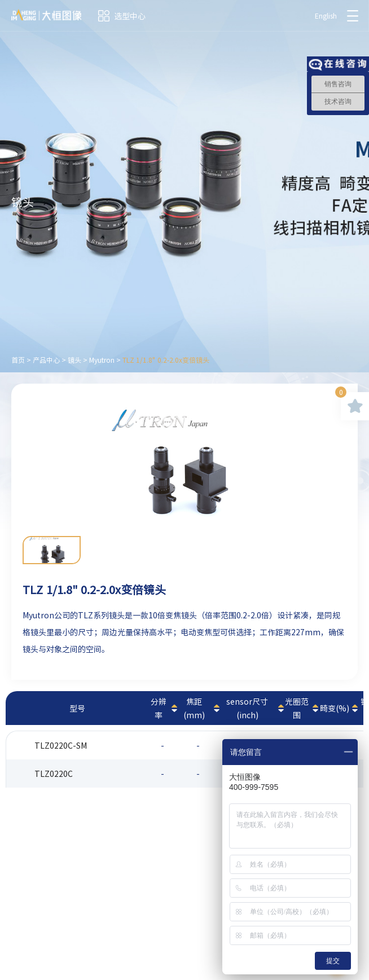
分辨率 (159, 708)
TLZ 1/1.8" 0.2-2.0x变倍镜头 (166, 360)
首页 (18, 360)
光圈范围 (297, 708)
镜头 (74, 360)
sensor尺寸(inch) (247, 708)
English (326, 16)
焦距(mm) (194, 708)
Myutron (102, 360)
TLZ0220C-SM (61, 745)
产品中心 (46, 360)
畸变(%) (335, 708)
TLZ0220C (54, 774)
